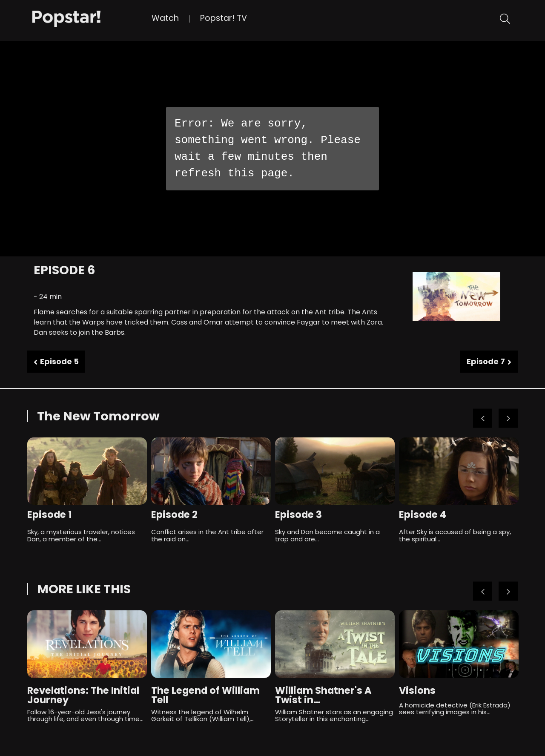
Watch (165, 18)
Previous (483, 418)
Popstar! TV (224, 18)
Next (508, 418)
